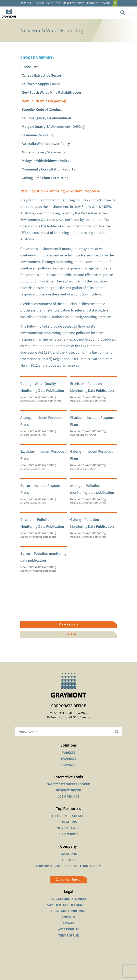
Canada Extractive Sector (42, 75)
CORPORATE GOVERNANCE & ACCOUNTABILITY (68, 866)
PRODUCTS (69, 759)
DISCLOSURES (68, 834)
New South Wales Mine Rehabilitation (51, 93)
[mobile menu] (132, 13)
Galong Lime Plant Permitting (45, 178)
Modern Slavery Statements (44, 152)
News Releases (44, 3)
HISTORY (68, 860)
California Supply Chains (41, 84)
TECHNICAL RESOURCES (69, 816)
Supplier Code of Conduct (42, 110)
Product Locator (99, 3)
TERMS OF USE (69, 936)
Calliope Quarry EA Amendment (47, 118)
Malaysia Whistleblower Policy (46, 161)
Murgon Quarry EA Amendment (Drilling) (54, 127)
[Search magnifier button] (117, 732)
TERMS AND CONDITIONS (68, 911)
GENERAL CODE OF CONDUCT (69, 899)
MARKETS (68, 753)
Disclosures (29, 67)
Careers (26, 3)
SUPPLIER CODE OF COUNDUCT (68, 905)
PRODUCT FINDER (68, 790)
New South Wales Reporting (44, 101)
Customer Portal (68, 880)
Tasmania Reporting (38, 135)
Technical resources (70, 3)
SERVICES (68, 765)
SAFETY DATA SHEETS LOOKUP (68, 784)
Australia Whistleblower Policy (46, 144)
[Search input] (66, 732)
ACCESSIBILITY (69, 929)
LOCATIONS (69, 822)
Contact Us (68, 634)
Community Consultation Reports (48, 169)
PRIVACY (68, 923)
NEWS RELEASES (68, 828)
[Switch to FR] (116, 3)
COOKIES (69, 917)
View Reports (68, 624)
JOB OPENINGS (69, 797)
